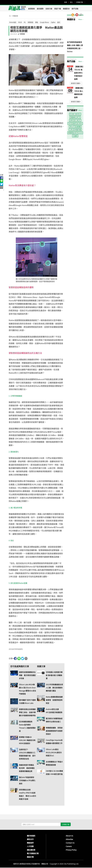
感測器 (79, 126)
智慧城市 (73, 117)
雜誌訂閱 (29, 857)
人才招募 (29, 846)
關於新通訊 (30, 836)
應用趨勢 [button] (40, 9)
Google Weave (44, 22)
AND (72, 120)
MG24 (20, 22)
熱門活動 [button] (75, 9)
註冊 (66, 2)
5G (71, 114)
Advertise (69, 839)
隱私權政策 (30, 850)
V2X (70, 123)
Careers (68, 846)
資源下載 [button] (58, 9)
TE (79, 117)
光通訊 (75, 136)
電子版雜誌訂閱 (32, 853)
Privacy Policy (70, 850)
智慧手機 (78, 130)
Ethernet (79, 133)
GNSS (80, 123)
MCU (79, 114)
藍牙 (59, 22)
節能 (37, 22)
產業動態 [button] (31, 9)
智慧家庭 (30, 22)
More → (81, 19)
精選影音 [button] (66, 9)
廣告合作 (29, 839)
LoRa (71, 130)
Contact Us (69, 843)
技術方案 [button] (49, 9)
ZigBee (53, 22)
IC (76, 120)
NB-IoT (72, 126)
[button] (82, 14)
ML (25, 22)
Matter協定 (13, 22)
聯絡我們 (29, 843)
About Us (69, 836)
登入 (71, 2)
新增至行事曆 (76, 83)
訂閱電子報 (79, 2)
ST (80, 120)
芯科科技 (22, 34)
